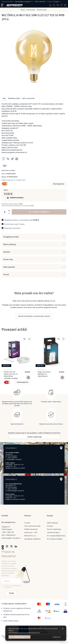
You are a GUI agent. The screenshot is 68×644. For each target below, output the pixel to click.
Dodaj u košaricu (39, 212)
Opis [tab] (4, 98)
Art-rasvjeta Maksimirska (56, 536)
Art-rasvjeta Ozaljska (55, 539)
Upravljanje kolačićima (32, 539)
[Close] (19, 637)
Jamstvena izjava (53, 532)
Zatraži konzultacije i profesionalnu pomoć (34, 316)
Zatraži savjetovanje (34, 437)
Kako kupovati (9, 267)
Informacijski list (58, 184)
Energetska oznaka (11, 237)
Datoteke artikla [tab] (14, 98)
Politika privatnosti (31, 529)
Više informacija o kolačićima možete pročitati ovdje (24, 633)
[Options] (57, 637)
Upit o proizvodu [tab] (28, 98)
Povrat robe (8, 259)
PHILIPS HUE (8, 370)
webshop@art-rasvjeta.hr (23, 2)
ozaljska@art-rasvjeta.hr (14, 459)
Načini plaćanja (10, 244)
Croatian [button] (57, 2)
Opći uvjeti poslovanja (32, 526)
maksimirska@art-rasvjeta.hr (16, 491)
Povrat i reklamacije (54, 529)
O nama (27, 523)
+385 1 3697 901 (40, 2)
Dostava (7, 252)
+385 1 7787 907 (12, 489)
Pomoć (6, 274)
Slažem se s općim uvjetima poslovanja (13, 586)
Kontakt (50, 2)
